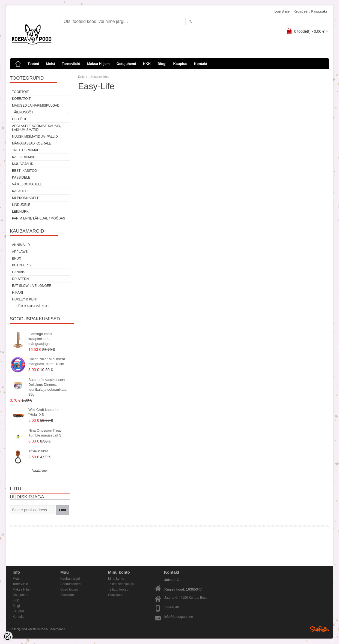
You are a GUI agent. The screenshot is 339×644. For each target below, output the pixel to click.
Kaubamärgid (100, 77)
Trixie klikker (38, 451)
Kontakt (201, 64)
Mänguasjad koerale (32, 143)
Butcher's (21, 265)
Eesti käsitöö (24, 171)
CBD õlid (20, 119)
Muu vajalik (23, 164)
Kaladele (20, 191)
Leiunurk (20, 212)
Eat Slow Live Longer (32, 286)
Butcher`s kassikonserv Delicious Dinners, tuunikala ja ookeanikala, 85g (48, 387)
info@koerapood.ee (179, 617)
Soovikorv (115, 595)
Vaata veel (40, 471)
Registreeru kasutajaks (310, 11)
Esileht (83, 77)
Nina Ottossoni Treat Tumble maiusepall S (45, 433)
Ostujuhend (126, 64)
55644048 (172, 607)
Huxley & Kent (25, 299)
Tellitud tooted (118, 589)
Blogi (162, 64)
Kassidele (21, 177)
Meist (50, 64)
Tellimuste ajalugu (121, 584)
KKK (147, 64)
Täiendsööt (23, 112)
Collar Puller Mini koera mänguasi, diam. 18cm (47, 361)
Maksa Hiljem (98, 64)
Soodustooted (70, 584)
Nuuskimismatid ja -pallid (35, 137)
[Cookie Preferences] (8, 636)
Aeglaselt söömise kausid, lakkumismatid (37, 128)
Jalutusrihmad (26, 150)
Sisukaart (67, 595)
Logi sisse (282, 11)
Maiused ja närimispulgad (36, 106)
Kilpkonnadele (26, 198)
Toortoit (20, 92)
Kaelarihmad (24, 157)
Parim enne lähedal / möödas (39, 218)
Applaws (20, 252)
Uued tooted (69, 589)
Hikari (17, 293)
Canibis (19, 272)
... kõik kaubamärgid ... (32, 306)
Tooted (33, 64)
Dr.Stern (20, 279)
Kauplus (180, 64)
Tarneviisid (71, 64)
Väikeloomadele (27, 184)
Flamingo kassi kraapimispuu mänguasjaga (40, 339)
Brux (17, 258)
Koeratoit (21, 99)
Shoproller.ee (320, 629)
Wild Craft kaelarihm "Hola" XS (44, 412)
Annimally (21, 245)
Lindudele (21, 205)
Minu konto (116, 579)
